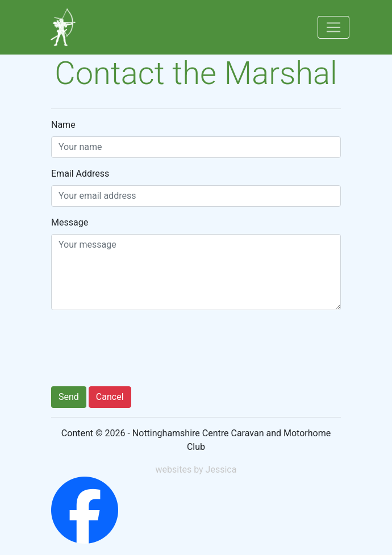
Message (70, 222)
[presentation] (137, 350)
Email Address (80, 174)
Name (63, 125)
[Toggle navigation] (333, 27)
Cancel (110, 397)
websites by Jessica (196, 470)
